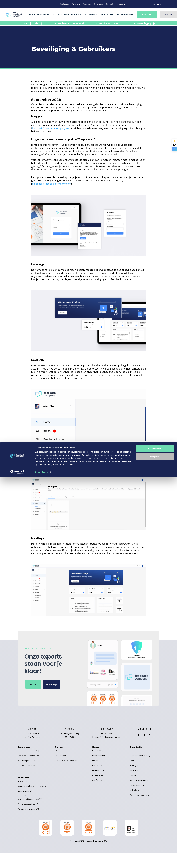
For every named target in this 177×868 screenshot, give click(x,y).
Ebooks (95, 761)
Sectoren (64, 4)
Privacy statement (137, 785)
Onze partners (61, 756)
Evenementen (98, 770)
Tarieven (76, 4)
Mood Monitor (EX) (25, 791)
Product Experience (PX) (101, 14)
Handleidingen (98, 775)
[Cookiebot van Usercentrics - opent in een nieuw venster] (17, 863)
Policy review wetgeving (139, 795)
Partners (87, 4)
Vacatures (134, 770)
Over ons (98, 4)
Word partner (61, 751)
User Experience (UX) (126, 14)
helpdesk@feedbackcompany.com (52, 128)
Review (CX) (22, 781)
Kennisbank (97, 765)
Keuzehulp (147, 14)
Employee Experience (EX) (71, 14)
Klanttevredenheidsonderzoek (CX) (32, 786)
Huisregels (134, 765)
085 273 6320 (107, 733)
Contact (109, 4)
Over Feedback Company (140, 756)
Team (132, 761)
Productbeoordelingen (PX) (29, 804)
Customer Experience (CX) (39, 14)
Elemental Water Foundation (67, 761)
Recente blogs (98, 751)
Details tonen (41, 863)
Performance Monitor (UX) (28, 809)
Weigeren (155, 847)
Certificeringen (98, 780)
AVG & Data (134, 790)
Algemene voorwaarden (139, 780)
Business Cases (99, 756)
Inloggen (120, 4)
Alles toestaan (155, 840)
